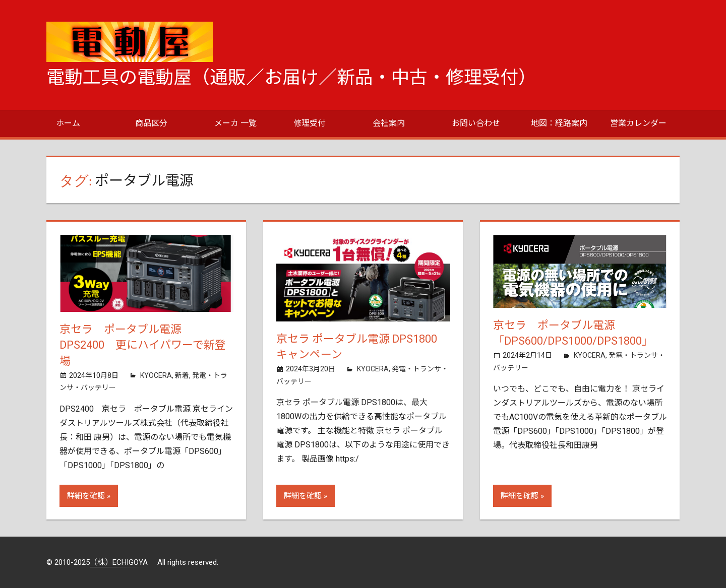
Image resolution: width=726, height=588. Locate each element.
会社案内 (389, 123)
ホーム (68, 123)
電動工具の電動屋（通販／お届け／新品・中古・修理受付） (291, 78)
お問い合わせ (476, 123)
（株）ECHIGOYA (123, 562)
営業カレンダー (638, 123)
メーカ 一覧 (235, 123)
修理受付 (310, 123)
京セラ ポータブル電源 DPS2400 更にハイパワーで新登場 (143, 345)
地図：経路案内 (559, 123)
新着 (182, 375)
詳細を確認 (86, 496)
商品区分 (151, 123)
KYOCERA (156, 375)
